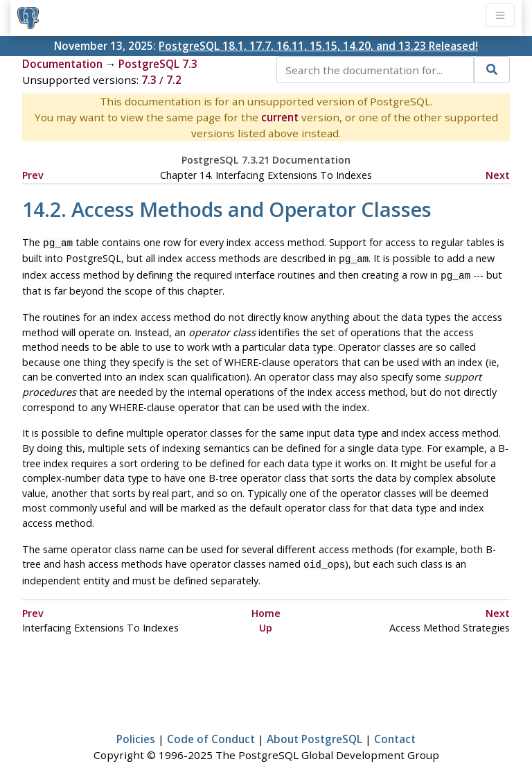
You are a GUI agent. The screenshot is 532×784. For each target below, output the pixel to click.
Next (498, 175)
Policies (136, 733)
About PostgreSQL (314, 733)
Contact (395, 733)
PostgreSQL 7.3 (158, 64)
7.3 (149, 80)
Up (266, 622)
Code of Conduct (211, 733)
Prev (33, 175)
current (280, 117)
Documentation (62, 64)
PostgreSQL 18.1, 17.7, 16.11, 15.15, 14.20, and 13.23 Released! (318, 46)
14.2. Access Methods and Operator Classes (227, 209)
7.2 (174, 80)
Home (266, 608)
